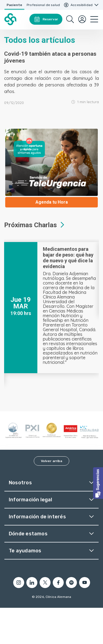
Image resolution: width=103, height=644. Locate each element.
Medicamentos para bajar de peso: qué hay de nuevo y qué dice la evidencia (68, 258)
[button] (98, 483)
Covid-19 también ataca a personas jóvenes (50, 57)
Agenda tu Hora (52, 202)
